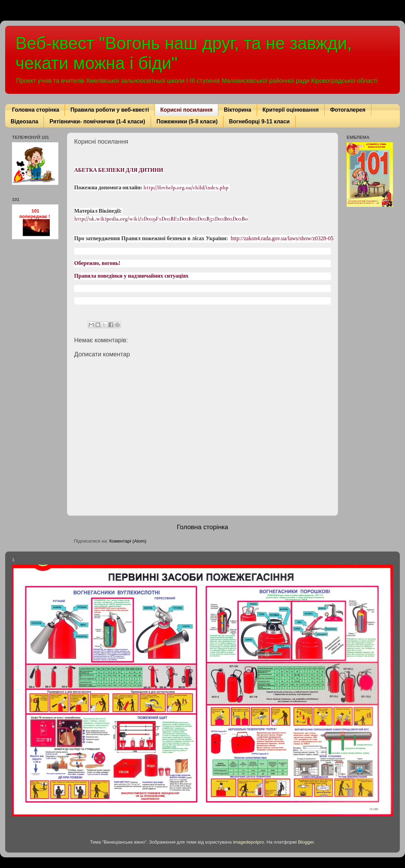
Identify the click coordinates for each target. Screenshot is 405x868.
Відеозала (24, 121)
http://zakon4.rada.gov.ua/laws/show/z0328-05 (282, 239)
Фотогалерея (348, 110)
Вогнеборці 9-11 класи (259, 121)
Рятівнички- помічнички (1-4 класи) (97, 121)
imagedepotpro (248, 842)
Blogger (306, 842)
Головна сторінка (36, 110)
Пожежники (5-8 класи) (187, 121)
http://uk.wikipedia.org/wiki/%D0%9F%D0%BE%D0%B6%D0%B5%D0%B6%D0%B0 (161, 219)
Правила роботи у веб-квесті (110, 110)
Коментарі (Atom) (128, 541)
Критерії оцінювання (291, 110)
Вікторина (238, 110)
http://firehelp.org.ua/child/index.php (186, 188)
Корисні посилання (186, 110)
